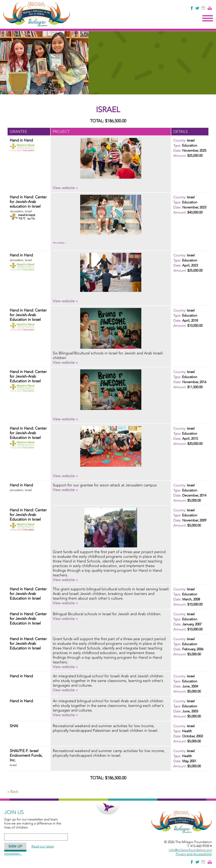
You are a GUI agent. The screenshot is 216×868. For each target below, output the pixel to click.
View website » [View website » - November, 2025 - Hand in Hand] (65, 188)
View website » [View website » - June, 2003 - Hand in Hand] (65, 715)
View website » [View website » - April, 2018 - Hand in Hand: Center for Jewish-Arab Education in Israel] (65, 362)
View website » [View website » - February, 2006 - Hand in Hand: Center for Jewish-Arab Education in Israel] (65, 667)
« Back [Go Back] (13, 792)
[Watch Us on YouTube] (210, 8)
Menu (208, 18)
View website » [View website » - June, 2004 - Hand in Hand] (65, 690)
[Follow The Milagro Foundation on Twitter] (197, 8)
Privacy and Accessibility (194, 854)
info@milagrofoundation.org (190, 850)
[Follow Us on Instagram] (204, 8)
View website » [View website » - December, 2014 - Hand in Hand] (65, 490)
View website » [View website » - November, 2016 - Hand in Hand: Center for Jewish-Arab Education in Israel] (65, 419)
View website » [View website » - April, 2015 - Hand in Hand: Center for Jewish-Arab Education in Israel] (65, 476)
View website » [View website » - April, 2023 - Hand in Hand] (65, 301)
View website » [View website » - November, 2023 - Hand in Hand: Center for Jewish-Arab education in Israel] (59, 243)
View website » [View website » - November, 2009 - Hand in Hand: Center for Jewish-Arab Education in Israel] (65, 580)
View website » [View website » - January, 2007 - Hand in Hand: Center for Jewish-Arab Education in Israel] (65, 619)
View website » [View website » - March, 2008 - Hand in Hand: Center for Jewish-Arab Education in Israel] (65, 603)
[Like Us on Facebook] (192, 8)
